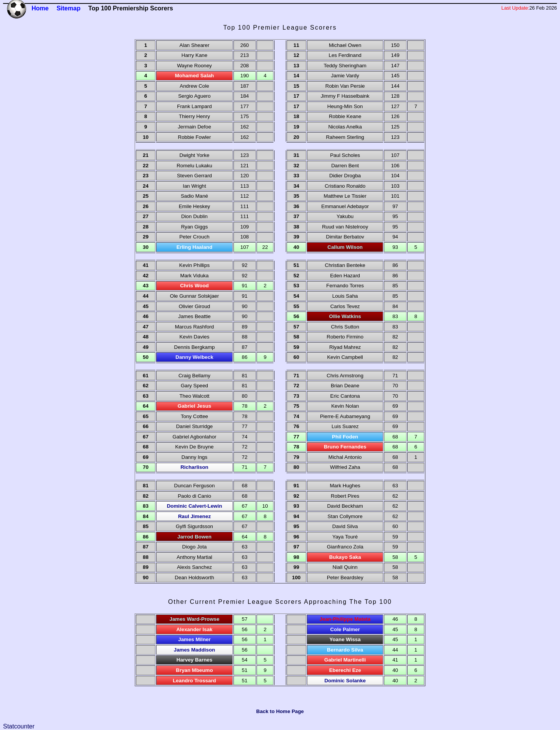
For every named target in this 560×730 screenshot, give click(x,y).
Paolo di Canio (194, 496)
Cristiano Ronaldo (345, 186)
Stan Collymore (345, 516)
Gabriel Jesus (194, 406)
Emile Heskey (194, 206)
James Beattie (194, 316)
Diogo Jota (195, 547)
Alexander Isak (194, 629)
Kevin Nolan (345, 406)
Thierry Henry (194, 116)
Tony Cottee (194, 416)
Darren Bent (345, 166)
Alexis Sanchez (194, 567)
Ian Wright (194, 186)
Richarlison (194, 467)
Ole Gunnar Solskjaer (194, 296)
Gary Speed (194, 386)
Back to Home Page (280, 711)
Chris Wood (194, 286)
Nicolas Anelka (345, 127)
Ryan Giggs (195, 227)
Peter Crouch (194, 237)
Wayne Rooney (194, 66)
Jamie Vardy (345, 76)
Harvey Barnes (194, 660)
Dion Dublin (194, 216)
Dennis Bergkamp (195, 347)
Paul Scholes (345, 155)
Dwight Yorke (195, 155)
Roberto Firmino (345, 337)
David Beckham (345, 506)
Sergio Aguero (194, 96)
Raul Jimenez (194, 516)
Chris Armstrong (345, 376)
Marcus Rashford (194, 327)
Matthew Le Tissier (345, 196)
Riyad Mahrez (345, 347)
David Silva (345, 526)
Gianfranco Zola (345, 547)
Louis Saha (345, 296)
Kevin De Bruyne (194, 447)
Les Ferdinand (345, 55)
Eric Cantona (345, 396)
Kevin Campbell (345, 357)
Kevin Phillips (194, 265)
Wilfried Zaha (345, 467)
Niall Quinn (345, 567)
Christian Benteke (345, 265)
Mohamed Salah (194, 76)
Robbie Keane (345, 116)
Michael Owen (345, 45)
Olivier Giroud (194, 306)
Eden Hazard (345, 276)
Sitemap (68, 8)
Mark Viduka (195, 276)
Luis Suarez (345, 426)
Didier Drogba (345, 176)
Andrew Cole (194, 86)
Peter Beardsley (345, 577)
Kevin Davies (195, 337)
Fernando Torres (345, 286)
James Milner (194, 639)
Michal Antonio (345, 457)
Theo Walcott (194, 396)
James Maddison (194, 650)
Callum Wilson (345, 247)
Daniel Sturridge (195, 426)
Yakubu (345, 216)
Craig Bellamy (194, 376)
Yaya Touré (345, 537)
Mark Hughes (345, 486)
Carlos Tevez (345, 306)
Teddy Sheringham (345, 66)
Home (40, 8)
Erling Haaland (194, 247)
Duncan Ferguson (195, 486)
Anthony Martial (194, 557)
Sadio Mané (194, 196)
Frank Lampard (194, 106)
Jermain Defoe (194, 127)
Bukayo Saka (345, 557)
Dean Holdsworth (194, 577)
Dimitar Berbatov (345, 237)
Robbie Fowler (195, 137)
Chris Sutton (345, 327)
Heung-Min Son (345, 106)
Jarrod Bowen (194, 537)
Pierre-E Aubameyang (345, 416)
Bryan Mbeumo (194, 670)
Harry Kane (194, 55)
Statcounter (19, 726)
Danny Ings (194, 457)
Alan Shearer (195, 45)
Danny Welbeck (194, 357)
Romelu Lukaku (194, 166)
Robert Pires (345, 496)
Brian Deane (345, 386)
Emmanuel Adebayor (345, 206)
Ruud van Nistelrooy (345, 227)
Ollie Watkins (345, 316)
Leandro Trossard (194, 681)
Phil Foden (345, 437)
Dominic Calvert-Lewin (195, 506)
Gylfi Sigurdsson (194, 526)
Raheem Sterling (345, 137)
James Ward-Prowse (195, 619)
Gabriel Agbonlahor (194, 437)
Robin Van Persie (345, 86)
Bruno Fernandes (345, 447)
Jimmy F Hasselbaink (345, 96)
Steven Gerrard (194, 176)
